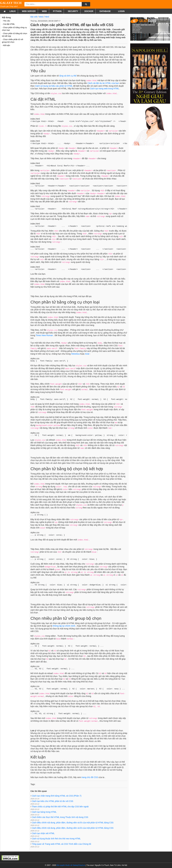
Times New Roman (44, 335)
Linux (13, 11)
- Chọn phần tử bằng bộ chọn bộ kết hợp (15, 35)
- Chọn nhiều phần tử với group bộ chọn (13, 41)
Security (73, 11)
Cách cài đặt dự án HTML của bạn (103, 83)
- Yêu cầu (6, 21)
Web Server (29, 11)
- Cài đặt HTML (8, 24)
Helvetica (75, 354)
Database (105, 11)
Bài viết (34, 17)
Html (47, 17)
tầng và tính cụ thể (68, 76)
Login (121, 11)
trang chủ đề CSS (90, 777)
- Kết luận (6, 45)
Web (44, 11)
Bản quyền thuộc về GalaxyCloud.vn (71, 865)
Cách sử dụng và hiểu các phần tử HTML (54, 86)
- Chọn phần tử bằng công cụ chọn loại (15, 29)
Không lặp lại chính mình (64, 626)
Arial (87, 354)
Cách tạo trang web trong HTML (104, 89)
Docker (89, 11)
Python (57, 11)
